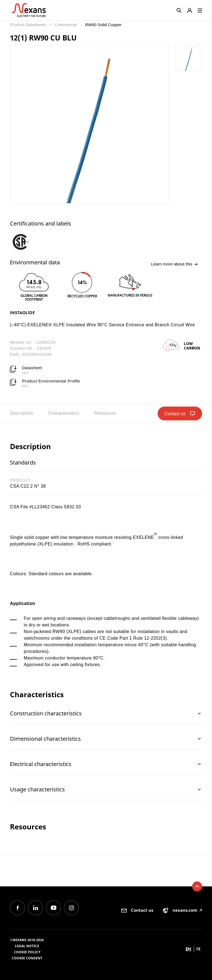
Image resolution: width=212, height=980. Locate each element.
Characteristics (63, 413)
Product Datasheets (29, 25)
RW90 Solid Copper (103, 25)
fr (198, 949)
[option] (26, 242)
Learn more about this (174, 264)
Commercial (66, 25)
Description (22, 413)
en (188, 949)
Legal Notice (27, 946)
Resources (105, 413)
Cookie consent (27, 958)
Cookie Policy (27, 952)
